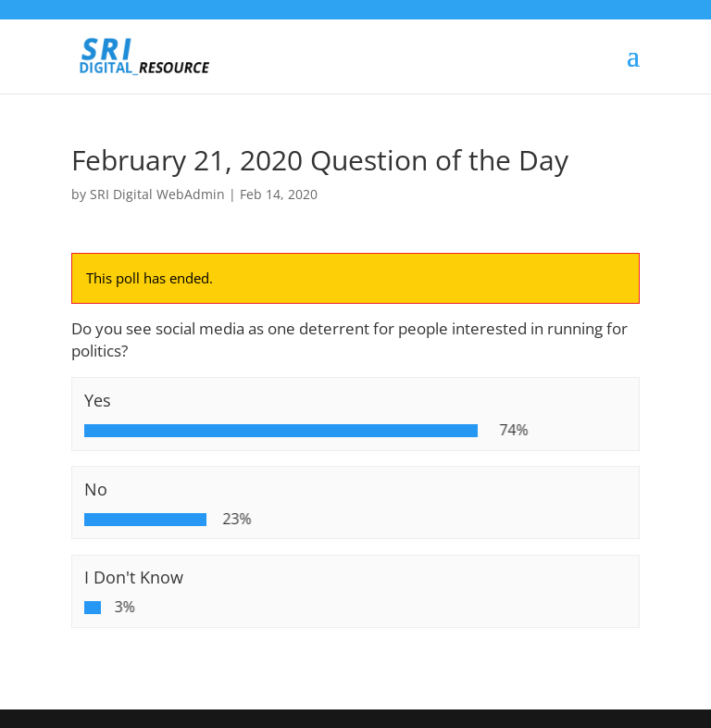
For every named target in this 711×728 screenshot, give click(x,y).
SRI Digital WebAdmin (157, 194)
